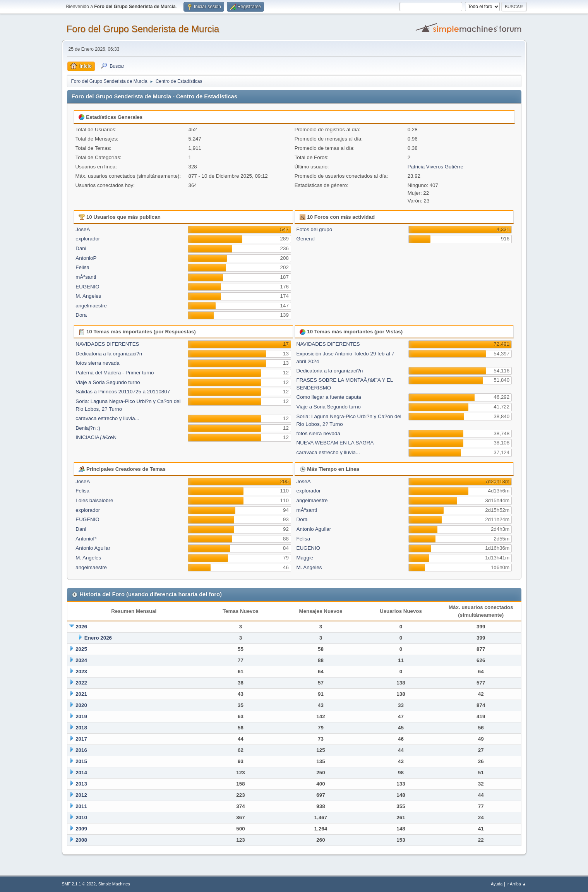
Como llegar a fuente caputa (329, 397)
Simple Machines (114, 884)
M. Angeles (88, 296)
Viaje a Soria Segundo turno (108, 382)
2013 (81, 784)
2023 (81, 672)
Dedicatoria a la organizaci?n (109, 354)
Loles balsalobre (94, 500)
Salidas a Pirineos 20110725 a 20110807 (123, 392)
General (306, 239)
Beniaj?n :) (88, 428)
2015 (81, 761)
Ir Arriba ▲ (516, 884)
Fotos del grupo (315, 229)
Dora (81, 315)
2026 (81, 627)
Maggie (305, 558)
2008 (81, 840)
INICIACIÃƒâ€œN (96, 437)
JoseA (83, 229)
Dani (81, 248)
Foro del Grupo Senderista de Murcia (143, 29)
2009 (81, 829)
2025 (81, 649)
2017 (81, 739)
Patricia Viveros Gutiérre (435, 167)
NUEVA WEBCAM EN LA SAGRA (335, 443)
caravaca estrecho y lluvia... (107, 418)
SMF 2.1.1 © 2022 (79, 884)
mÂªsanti (86, 277)
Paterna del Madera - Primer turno (115, 373)
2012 (81, 795)
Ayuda (497, 884)
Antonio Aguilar (93, 548)
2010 (81, 817)
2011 (81, 806)
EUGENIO (87, 287)
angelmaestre (91, 306)
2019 (81, 716)
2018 (81, 728)
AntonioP (86, 258)
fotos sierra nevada (97, 363)
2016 (81, 750)
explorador (88, 239)
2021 (81, 694)
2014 (81, 773)
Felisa (82, 267)
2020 (81, 705)
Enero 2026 (98, 638)
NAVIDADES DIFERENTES (107, 344)
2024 (81, 660)
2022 (81, 683)
